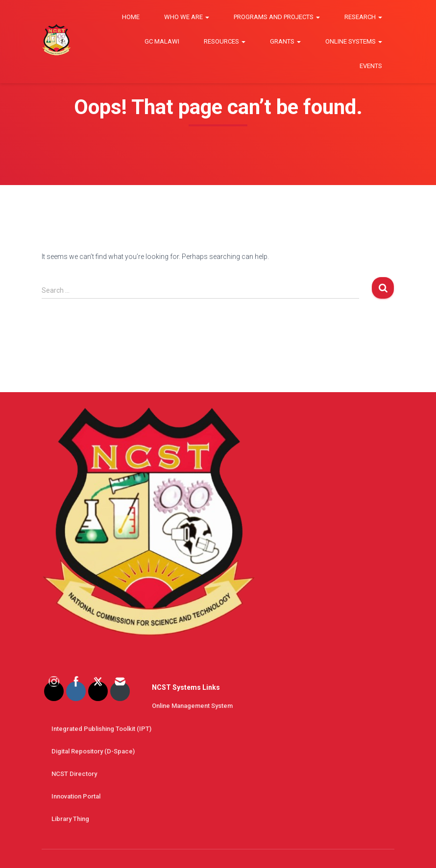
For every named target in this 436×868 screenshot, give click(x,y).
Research (363, 17)
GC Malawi (162, 41)
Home (131, 17)
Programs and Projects (277, 17)
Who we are (187, 17)
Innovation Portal (76, 796)
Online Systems (354, 41)
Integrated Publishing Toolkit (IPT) (101, 729)
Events (371, 66)
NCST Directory (74, 774)
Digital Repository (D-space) (93, 751)
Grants (285, 41)
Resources (225, 41)
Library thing (70, 819)
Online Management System (192, 706)
